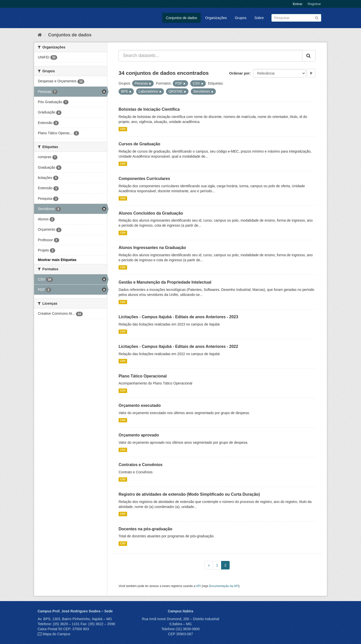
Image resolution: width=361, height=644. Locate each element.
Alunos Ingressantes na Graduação (152, 248)
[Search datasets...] (210, 56)
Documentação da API (224, 586)
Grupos (241, 18)
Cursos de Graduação (139, 144)
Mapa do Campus (57, 634)
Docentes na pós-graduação (145, 529)
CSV (123, 129)
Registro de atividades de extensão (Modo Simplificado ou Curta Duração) (189, 494)
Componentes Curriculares (144, 179)
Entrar (298, 4)
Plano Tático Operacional (143, 376)
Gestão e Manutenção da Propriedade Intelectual (165, 282)
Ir (311, 73)
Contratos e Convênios (141, 465)
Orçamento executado (140, 405)
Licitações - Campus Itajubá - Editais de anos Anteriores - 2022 (178, 346)
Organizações (216, 18)
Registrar (314, 4)
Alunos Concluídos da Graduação (151, 213)
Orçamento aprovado (139, 435)
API (198, 586)
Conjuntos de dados (182, 18)
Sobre (259, 18)
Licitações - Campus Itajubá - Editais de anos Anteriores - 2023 (178, 317)
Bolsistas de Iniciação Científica (149, 109)
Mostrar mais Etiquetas (57, 260)
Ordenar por (239, 73)
